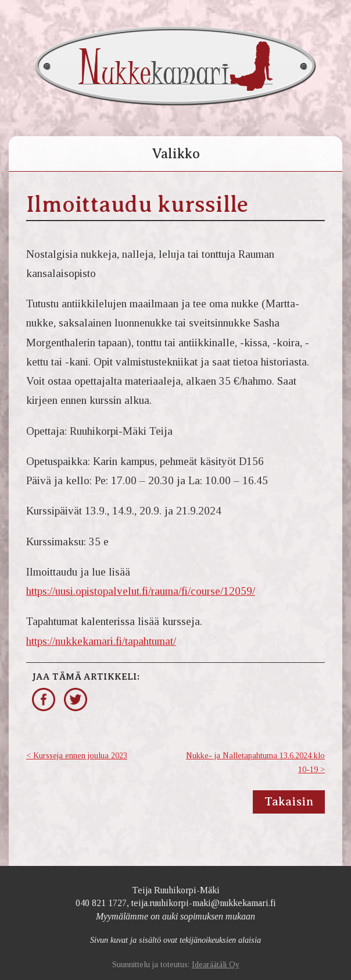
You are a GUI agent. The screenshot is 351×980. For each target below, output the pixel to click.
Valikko (176, 154)
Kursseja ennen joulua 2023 (80, 756)
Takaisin (289, 802)
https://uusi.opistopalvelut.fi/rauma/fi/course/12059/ (141, 591)
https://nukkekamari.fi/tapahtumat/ (101, 641)
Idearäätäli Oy (216, 965)
